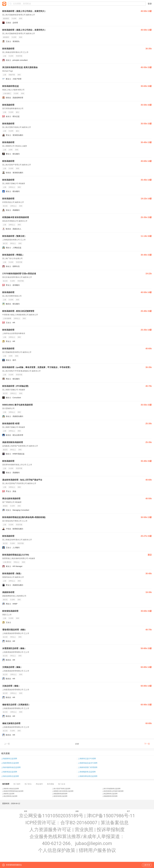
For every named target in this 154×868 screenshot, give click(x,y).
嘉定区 (5, 450)
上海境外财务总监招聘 (60, 796)
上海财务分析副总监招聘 (11, 789)
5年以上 (17, 562)
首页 (26, 811)
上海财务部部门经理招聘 (88, 767)
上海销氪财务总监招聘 (87, 772)
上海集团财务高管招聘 (110, 796)
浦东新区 (6, 18)
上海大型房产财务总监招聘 (61, 789)
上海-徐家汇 (7, 93)
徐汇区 (5, 243)
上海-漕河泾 (7, 562)
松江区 (5, 206)
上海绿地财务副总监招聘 (11, 767)
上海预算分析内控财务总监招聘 (63, 791)
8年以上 (13, 243)
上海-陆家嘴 (7, 318)
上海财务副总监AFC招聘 (88, 763)
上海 (5, 56)
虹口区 (5, 637)
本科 (21, 18)
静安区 (5, 506)
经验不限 (12, 75)
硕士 (18, 112)
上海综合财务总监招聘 (10, 776)
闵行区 (5, 600)
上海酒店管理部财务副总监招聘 (13, 791)
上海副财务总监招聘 (9, 759)
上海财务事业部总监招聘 (88, 776)
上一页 (7, 744)
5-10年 (14, 18)
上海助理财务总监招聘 (10, 763)
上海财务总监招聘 (8, 794)
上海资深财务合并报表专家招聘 (113, 791)
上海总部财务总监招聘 (10, 796)
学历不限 (19, 56)
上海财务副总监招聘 (9, 772)
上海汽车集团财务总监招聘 (111, 789)
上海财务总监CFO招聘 (87, 759)
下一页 (147, 744)
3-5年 (11, 150)
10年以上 (12, 187)
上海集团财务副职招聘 (60, 794)
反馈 (77, 811)
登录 (150, 4)
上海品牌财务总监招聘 (110, 794)
